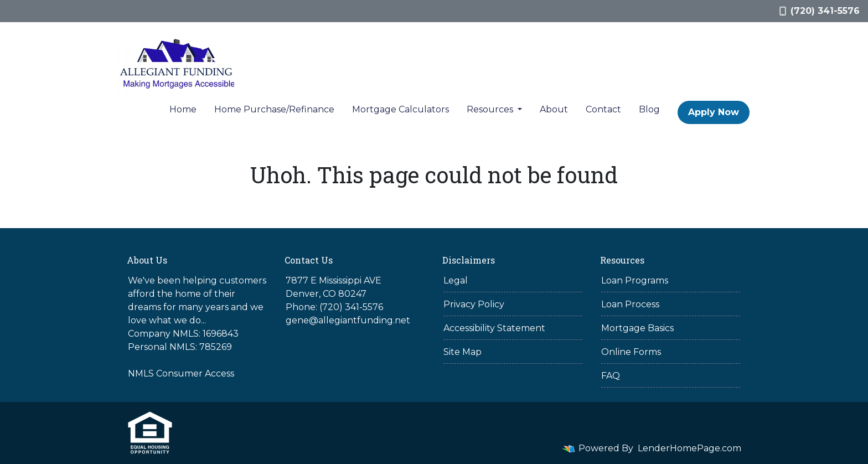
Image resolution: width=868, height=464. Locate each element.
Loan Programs (635, 280)
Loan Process (630, 304)
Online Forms (631, 352)
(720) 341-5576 (820, 11)
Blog (649, 109)
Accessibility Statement (494, 328)
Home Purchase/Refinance (274, 109)
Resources (491, 109)
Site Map (463, 352)
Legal (456, 280)
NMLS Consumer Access (181, 373)
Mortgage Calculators (401, 109)
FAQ (611, 376)
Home (183, 109)
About (554, 109)
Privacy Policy (474, 304)
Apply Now (714, 112)
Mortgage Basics (637, 328)
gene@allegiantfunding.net (348, 320)
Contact (603, 109)
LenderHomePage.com (689, 448)
